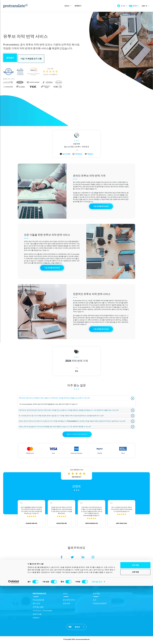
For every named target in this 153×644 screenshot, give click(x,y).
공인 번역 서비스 (69, 601)
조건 (95, 601)
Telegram (90, 153)
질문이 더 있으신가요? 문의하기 (77, 436)
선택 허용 (135, 630)
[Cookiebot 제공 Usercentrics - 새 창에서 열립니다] (14, 640)
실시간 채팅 (66, 153)
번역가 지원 (37, 616)
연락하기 (78, 6)
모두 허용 (135, 623)
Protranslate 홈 (38, 601)
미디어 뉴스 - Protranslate (42, 612)
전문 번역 (66, 605)
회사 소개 (36, 605)
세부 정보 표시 (97, 640)
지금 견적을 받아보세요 (101, 205)
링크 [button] (76, 585)
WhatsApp (79, 153)
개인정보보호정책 (100, 605)
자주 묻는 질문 (38, 608)
